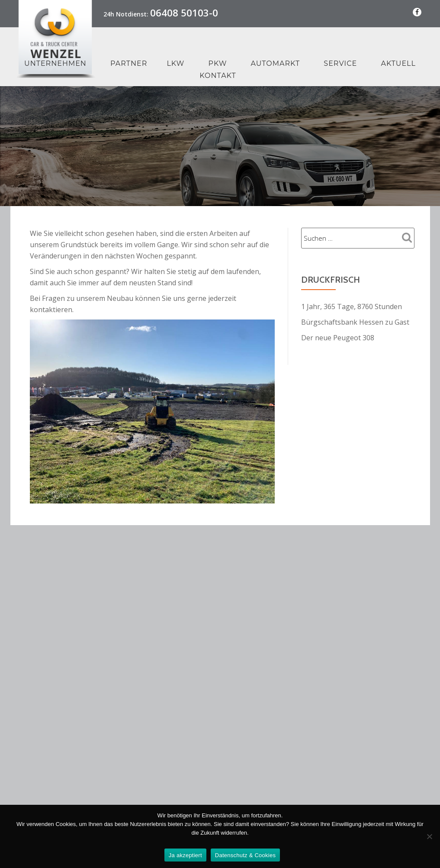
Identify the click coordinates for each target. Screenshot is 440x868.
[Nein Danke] (429, 836)
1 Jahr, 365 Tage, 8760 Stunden (352, 307)
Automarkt (276, 63)
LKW (175, 63)
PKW (218, 63)
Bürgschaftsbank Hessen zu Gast (355, 322)
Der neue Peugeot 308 (338, 338)
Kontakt (218, 76)
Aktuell (398, 63)
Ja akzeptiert (185, 855)
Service (340, 63)
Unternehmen (55, 63)
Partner (129, 63)
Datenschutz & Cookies (245, 855)
